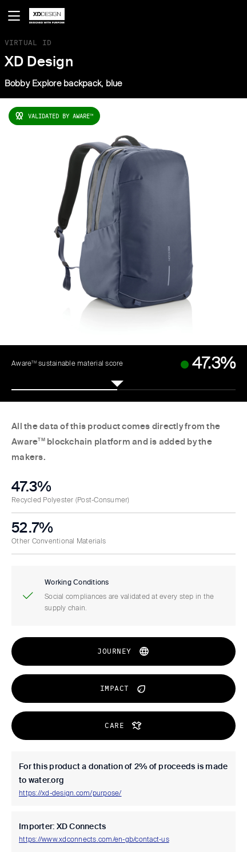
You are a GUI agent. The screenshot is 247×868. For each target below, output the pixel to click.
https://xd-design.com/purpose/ (70, 794)
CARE (124, 726)
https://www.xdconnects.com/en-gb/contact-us (94, 840)
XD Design (39, 62)
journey (124, 651)
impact (124, 689)
